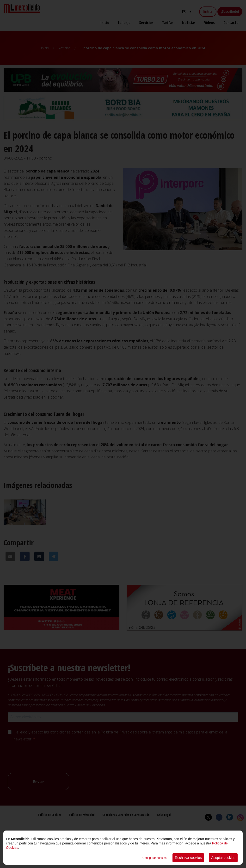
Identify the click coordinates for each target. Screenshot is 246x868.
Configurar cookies (154, 858)
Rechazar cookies (188, 858)
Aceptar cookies (223, 858)
